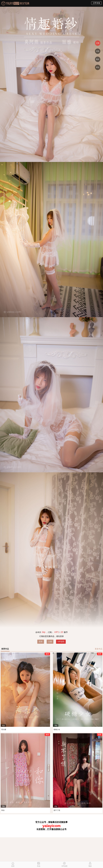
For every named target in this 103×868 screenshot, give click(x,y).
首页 (13, 864)
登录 (41, 642)
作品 (39, 864)
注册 (50, 642)
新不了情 (57, 810)
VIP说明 (61, 642)
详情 (98, 51)
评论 (98, 67)
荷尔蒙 (4, 730)
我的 (90, 864)
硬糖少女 (57, 730)
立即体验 (96, 3)
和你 (3, 810)
